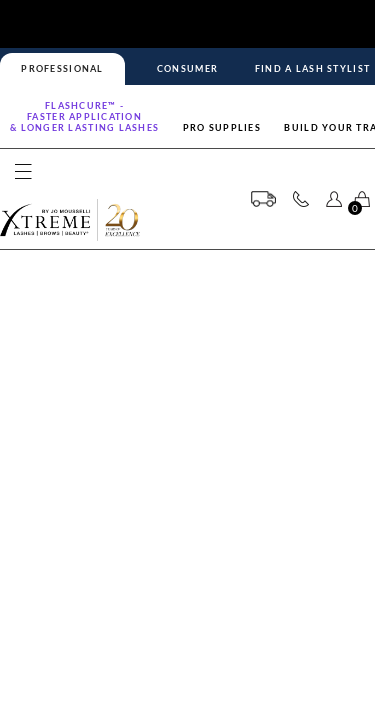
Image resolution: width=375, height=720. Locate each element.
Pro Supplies (222, 127)
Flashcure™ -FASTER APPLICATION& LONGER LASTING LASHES (84, 116)
